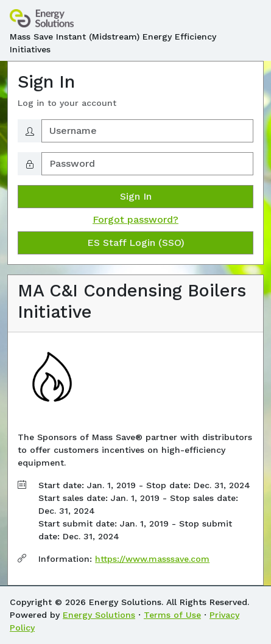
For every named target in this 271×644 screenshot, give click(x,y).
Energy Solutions (99, 615)
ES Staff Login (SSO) (136, 243)
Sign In (136, 196)
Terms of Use (172, 615)
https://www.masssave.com (152, 559)
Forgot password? (135, 219)
